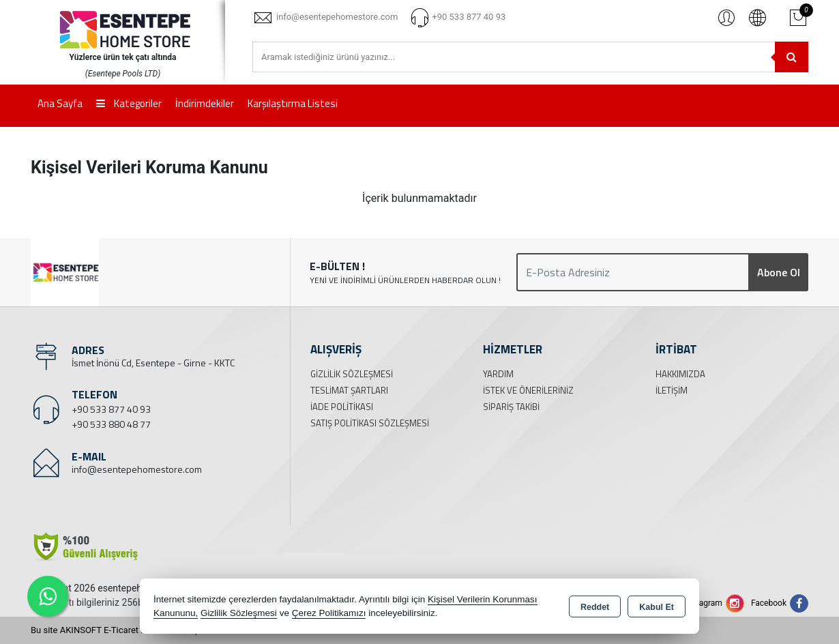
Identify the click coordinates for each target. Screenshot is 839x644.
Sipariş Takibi (511, 407)
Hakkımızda (680, 374)
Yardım (498, 374)
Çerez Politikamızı (329, 613)
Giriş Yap (726, 17)
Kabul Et (657, 607)
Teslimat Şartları (349, 390)
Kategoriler (129, 103)
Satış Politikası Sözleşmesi (370, 423)
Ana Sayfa (60, 103)
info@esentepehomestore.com (137, 469)
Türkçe (757, 17)
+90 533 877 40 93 (111, 409)
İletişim (672, 390)
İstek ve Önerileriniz (528, 390)
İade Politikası (342, 407)
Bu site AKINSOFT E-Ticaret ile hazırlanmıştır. (119, 630)
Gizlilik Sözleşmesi (352, 374)
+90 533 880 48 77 (111, 424)
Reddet (595, 607)
